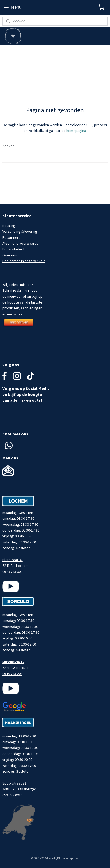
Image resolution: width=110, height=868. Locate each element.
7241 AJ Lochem (15, 566)
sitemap (68, 858)
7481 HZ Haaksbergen (20, 789)
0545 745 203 (12, 674)
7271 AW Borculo (15, 668)
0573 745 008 (12, 572)
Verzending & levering (20, 232)
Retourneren (12, 238)
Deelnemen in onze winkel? (24, 261)
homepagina (76, 131)
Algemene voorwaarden (21, 244)
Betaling (9, 226)
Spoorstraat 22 (14, 783)
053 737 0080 (12, 795)
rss (77, 858)
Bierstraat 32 (13, 560)
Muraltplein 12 (13, 662)
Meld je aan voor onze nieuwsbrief (29, 51)
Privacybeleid (13, 249)
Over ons (10, 255)
